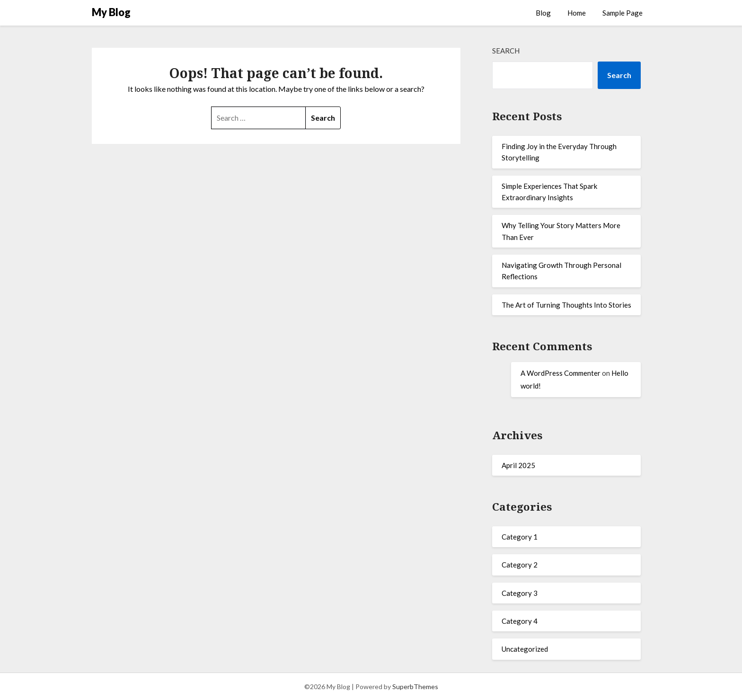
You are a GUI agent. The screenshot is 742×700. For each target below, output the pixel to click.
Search (506, 51)
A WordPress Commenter (561, 373)
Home (577, 13)
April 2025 (518, 465)
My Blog (111, 12)
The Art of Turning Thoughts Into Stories (566, 305)
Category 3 (520, 593)
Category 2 (520, 565)
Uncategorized (525, 649)
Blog (543, 13)
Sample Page (623, 13)
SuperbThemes (415, 687)
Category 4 (520, 621)
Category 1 (520, 537)
